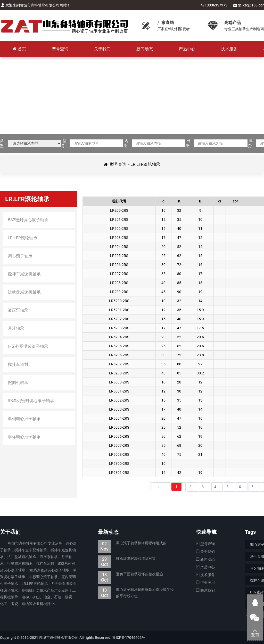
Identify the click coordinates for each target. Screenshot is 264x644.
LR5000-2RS (119, 382)
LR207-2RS (119, 274)
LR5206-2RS (119, 355)
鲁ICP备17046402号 (129, 638)
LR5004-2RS (119, 418)
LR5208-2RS (119, 373)
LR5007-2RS (119, 445)
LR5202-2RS (119, 319)
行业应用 (205, 583)
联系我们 (205, 590)
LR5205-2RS (119, 346)
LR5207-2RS (119, 364)
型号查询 (118, 164)
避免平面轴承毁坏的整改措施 (130, 574)
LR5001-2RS (119, 391)
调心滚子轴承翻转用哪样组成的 (132, 543)
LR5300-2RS (119, 464)
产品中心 (205, 567)
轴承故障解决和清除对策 (127, 559)
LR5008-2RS (119, 454)
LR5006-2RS (119, 436)
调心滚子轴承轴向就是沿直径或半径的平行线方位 (136, 593)
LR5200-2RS (119, 301)
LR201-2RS (119, 219)
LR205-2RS (119, 256)
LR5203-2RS (119, 328)
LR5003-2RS (119, 409)
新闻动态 (205, 559)
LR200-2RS (119, 210)
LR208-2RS (119, 283)
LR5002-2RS (119, 400)
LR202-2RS (119, 229)
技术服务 (205, 575)
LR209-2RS (119, 292)
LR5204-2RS (119, 337)
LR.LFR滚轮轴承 (145, 164)
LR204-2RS (119, 247)
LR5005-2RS (119, 427)
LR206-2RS (119, 265)
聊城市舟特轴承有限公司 (64, 26)
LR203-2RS (119, 238)
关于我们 (205, 552)
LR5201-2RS (119, 310)
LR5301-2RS (119, 473)
